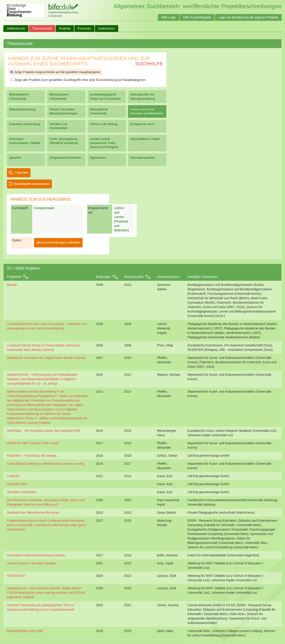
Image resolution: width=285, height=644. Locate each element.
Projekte (65, 28)
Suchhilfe (149, 64)
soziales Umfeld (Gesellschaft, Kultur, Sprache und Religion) (104, 143)
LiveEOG (13, 476)
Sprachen (15, 158)
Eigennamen (98, 158)
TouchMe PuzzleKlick (22, 492)
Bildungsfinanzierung (22, 109)
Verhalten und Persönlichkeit (58, 126)
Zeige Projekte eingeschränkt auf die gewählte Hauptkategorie (55, 72)
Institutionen (107, 28)
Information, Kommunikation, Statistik (25, 141)
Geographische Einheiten (65, 158)
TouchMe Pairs (17, 484)
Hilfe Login (169, 17)
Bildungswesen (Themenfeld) (59, 96)
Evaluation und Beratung (25, 124)
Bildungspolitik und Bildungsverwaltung (142, 96)
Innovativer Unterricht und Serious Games (36, 555)
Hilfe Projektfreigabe (197, 17)
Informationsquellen (143, 158)
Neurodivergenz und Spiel (25, 631)
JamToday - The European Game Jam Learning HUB (44, 431)
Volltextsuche (16, 28)
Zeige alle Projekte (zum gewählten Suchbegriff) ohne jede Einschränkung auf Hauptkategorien (78, 80)
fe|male (12, 285)
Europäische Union (142, 124)
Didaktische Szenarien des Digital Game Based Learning (46, 358)
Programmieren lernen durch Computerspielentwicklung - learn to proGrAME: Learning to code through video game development (47, 525)
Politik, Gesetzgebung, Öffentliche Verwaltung (64, 141)
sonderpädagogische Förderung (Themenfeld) (105, 96)
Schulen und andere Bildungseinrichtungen (63, 111)
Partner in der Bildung (104, 124)
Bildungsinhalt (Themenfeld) (99, 111)
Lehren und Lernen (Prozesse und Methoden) (147, 111)
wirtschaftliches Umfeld (145, 139)
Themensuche (42, 28)
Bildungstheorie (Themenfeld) (19, 96)
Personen (84, 28)
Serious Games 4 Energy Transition (32, 563)
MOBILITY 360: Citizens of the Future (33, 443)
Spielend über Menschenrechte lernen (33, 513)
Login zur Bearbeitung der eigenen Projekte (248, 17)
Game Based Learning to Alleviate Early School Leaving (46, 464)
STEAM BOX (16, 576)
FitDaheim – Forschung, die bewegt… (33, 456)
